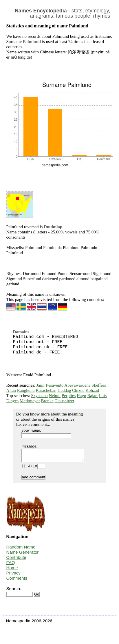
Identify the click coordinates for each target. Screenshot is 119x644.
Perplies (69, 396)
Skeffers (99, 385)
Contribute (16, 560)
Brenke (47, 401)
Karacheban (46, 390)
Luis (103, 396)
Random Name (21, 550)
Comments (17, 581)
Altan (11, 390)
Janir (41, 385)
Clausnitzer (65, 401)
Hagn (82, 396)
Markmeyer (30, 401)
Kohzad (92, 390)
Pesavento (55, 385)
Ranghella (26, 390)
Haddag (64, 390)
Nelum (55, 396)
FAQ (11, 565)
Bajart (93, 396)
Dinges (13, 401)
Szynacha (39, 396)
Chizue (78, 390)
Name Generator (23, 555)
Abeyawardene (77, 385)
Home (12, 570)
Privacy (13, 575)
